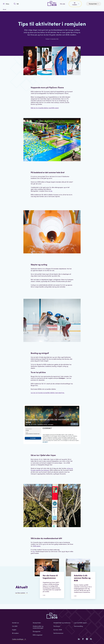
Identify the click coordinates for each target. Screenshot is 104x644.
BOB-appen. (37, 546)
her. (51, 191)
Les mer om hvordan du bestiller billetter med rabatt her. (48, 393)
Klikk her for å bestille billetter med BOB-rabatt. (45, 108)
